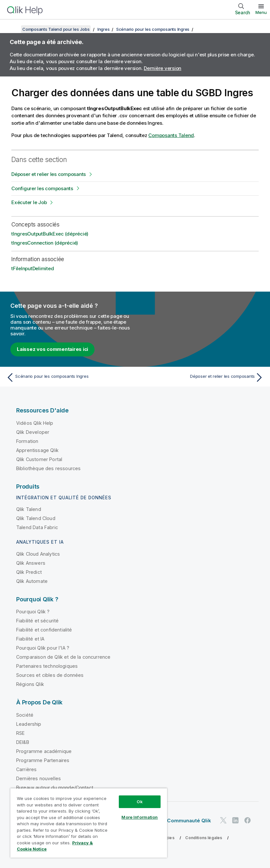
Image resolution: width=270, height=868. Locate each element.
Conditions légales (204, 838)
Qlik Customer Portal (39, 459)
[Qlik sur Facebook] (248, 821)
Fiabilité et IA (30, 639)
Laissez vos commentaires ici (52, 349)
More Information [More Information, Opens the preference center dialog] (140, 817)
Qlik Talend (29, 509)
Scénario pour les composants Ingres (153, 29)
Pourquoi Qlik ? (33, 612)
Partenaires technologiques (47, 666)
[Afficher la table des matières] (13, 29)
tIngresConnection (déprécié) (45, 243)
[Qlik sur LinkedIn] (235, 821)
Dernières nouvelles (39, 778)
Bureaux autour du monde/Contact (55, 787)
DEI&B (23, 742)
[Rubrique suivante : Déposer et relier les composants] (201, 377)
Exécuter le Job (29, 202)
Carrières (26, 769)
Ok (140, 802)
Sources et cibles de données (50, 675)
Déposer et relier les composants (49, 174)
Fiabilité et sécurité (37, 621)
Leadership (29, 724)
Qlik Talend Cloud (36, 518)
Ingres (104, 29)
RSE (20, 733)
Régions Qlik (30, 684)
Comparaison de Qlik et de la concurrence (63, 657)
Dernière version (163, 68)
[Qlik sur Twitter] (223, 821)
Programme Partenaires (43, 760)
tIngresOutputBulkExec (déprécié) (50, 234)
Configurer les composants (42, 188)
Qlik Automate (32, 581)
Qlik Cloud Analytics (38, 554)
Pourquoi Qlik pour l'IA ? (43, 648)
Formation (27, 441)
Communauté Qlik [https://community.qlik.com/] (189, 821)
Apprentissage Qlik (37, 450)
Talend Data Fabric (37, 527)
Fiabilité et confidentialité (44, 630)
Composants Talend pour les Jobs (56, 29)
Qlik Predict (29, 572)
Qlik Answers (31, 563)
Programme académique (44, 751)
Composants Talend (171, 135)
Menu (261, 12)
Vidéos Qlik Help (35, 423)
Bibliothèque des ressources (48, 468)
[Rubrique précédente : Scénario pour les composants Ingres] (69, 377)
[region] (89, 823)
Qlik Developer (33, 432)
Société (25, 715)
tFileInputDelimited (33, 268)
